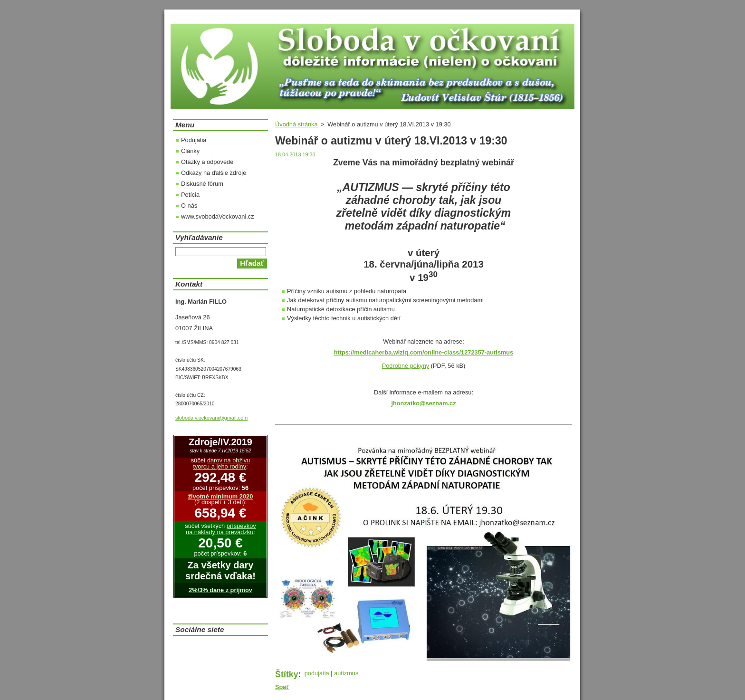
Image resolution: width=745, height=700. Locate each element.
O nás (189, 206)
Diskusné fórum (202, 184)
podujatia (317, 673)
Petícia (190, 195)
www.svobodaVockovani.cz (218, 216)
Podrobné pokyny (406, 366)
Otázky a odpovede (207, 162)
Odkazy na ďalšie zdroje (214, 173)
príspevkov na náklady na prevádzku (221, 529)
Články (190, 151)
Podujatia (194, 140)
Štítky (287, 674)
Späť (282, 687)
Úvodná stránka (296, 124)
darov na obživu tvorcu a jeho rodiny (221, 463)
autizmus (346, 673)
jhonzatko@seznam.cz (423, 403)
